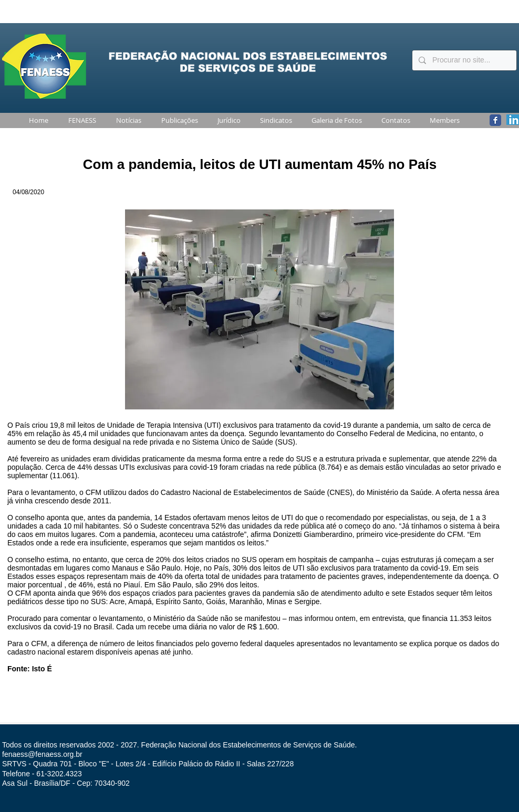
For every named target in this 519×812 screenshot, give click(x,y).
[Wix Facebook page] (495, 120)
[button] (80, 120)
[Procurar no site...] (463, 60)
